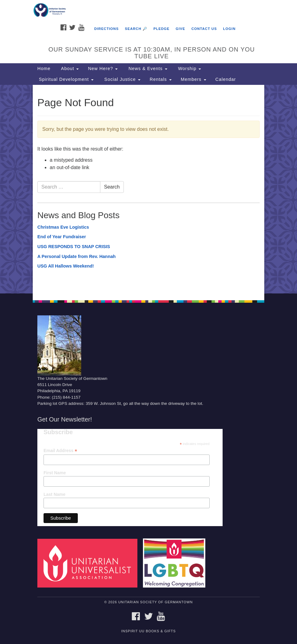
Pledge (161, 29)
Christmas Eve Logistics (63, 227)
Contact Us (204, 29)
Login (229, 29)
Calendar (226, 79)
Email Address (60, 451)
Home (44, 69)
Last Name (54, 494)
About (69, 69)
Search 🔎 (136, 29)
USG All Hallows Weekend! (66, 266)
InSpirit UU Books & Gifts (148, 631)
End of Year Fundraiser (62, 237)
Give (180, 29)
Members (194, 79)
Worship (189, 69)
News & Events (147, 69)
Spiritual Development (65, 79)
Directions (106, 29)
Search (112, 187)
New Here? (103, 69)
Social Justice (122, 79)
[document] (148, 189)
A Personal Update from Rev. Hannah (77, 256)
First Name (55, 473)
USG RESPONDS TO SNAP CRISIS (74, 247)
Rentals (161, 79)
